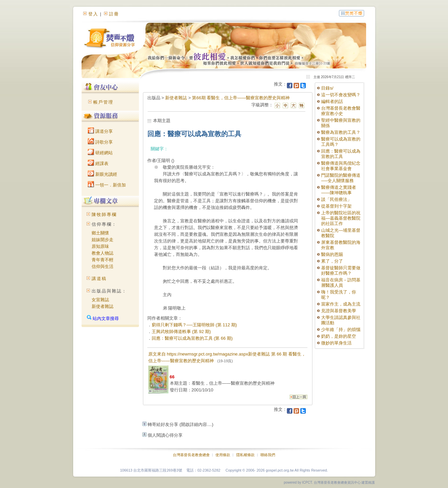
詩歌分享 (100, 142)
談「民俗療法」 (336, 199)
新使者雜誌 (103, 306)
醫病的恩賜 (332, 254)
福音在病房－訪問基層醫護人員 (341, 283)
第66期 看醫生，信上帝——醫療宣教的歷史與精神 (241, 98)
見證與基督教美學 (339, 311)
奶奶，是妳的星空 (339, 336)
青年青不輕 (103, 260)
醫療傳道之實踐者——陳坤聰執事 (339, 190)
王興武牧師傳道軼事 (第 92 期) (181, 332)
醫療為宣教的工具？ (341, 132)
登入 (93, 14)
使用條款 (223, 455)
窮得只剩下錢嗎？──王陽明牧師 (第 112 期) (194, 325)
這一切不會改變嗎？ (341, 95)
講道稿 (99, 279)
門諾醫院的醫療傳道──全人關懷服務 (341, 178)
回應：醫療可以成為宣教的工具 (341, 154)
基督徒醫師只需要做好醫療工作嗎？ (341, 270)
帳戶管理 (103, 102)
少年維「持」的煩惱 (341, 330)
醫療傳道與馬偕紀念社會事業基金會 (341, 166)
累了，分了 (332, 261)
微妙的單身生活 (336, 343)
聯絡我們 (268, 455)
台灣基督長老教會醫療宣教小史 (341, 111)
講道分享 (100, 131)
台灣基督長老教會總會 (191, 455)
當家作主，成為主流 (341, 304)
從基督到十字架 (336, 206)
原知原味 (100, 246)
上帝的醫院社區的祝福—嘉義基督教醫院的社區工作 (341, 218)
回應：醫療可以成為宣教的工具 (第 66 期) (192, 338)
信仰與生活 (103, 266)
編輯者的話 (332, 101)
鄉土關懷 (100, 233)
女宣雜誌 (100, 300)
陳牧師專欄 (104, 214)
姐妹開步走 (103, 240)
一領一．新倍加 (107, 185)
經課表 (98, 164)
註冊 (114, 14)
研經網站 (100, 153)
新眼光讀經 (103, 174)
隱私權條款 (245, 455)
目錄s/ (327, 88)
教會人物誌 (103, 253)
